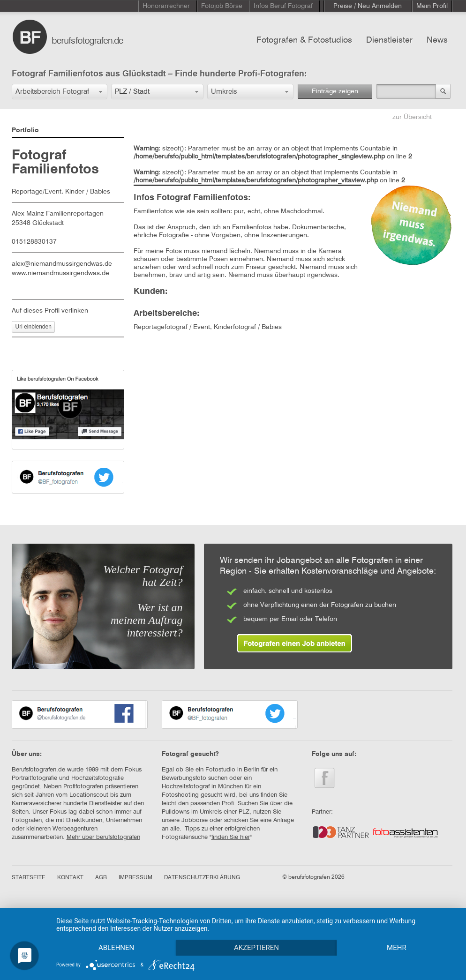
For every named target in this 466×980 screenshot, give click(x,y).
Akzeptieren (256, 948)
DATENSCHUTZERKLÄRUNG (202, 878)
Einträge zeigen (335, 91)
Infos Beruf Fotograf (283, 6)
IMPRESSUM (135, 878)
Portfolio (25, 130)
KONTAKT (70, 878)
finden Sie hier (231, 837)
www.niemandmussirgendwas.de (60, 273)
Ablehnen (116, 948)
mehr (397, 948)
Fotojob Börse (222, 6)
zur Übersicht (412, 117)
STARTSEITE (29, 878)
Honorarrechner (166, 6)
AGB (101, 878)
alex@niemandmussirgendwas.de (62, 264)
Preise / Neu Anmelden (368, 6)
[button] (60, 92)
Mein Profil (432, 6)
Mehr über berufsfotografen (103, 837)
